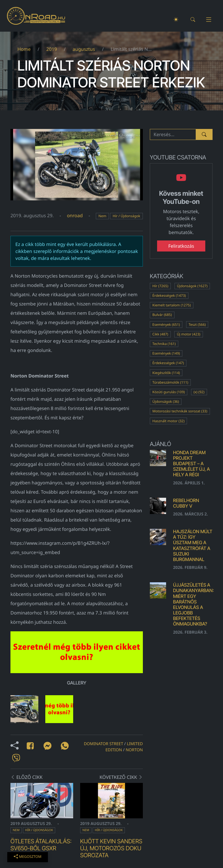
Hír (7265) (160, 286)
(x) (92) (199, 392)
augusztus (84, 49)
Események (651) (166, 325)
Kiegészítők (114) (166, 373)
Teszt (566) (197, 325)
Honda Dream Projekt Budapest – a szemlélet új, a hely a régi (191, 464)
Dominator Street (104, 744)
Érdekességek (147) (168, 363)
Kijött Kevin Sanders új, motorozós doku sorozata (111, 848)
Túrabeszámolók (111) (170, 382)
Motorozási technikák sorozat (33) (180, 411)
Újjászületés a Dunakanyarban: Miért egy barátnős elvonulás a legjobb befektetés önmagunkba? (194, 604)
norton (134, 750)
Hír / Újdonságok (126, 216)
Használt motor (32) (169, 421)
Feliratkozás (181, 246)
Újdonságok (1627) (192, 286)
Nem (102, 216)
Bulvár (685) (162, 315)
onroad (75, 215)
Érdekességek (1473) (169, 295)
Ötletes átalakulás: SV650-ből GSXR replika (41, 848)
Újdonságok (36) (166, 401)
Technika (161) (164, 344)
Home (24, 49)
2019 (52, 49)
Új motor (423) (189, 334)
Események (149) (166, 353)
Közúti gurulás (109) (169, 392)
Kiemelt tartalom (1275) (172, 305)
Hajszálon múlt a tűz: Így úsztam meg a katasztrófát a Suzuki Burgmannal (193, 545)
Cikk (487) (160, 334)
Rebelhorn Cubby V (186, 503)
